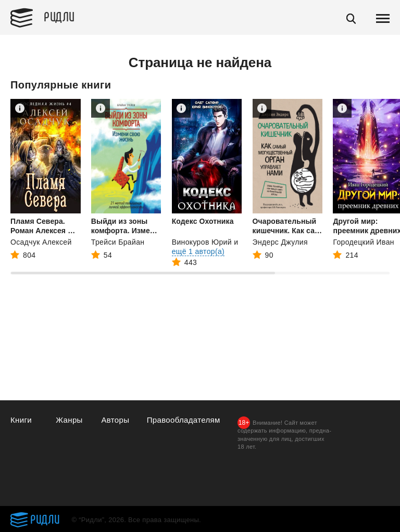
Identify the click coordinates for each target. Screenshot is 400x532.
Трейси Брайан (118, 242)
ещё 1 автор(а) (198, 251)
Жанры (69, 420)
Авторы (115, 420)
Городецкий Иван (363, 242)
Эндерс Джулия (280, 242)
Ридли (59, 16)
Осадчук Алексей (41, 242)
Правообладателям (184, 420)
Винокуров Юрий (202, 242)
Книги (21, 420)
